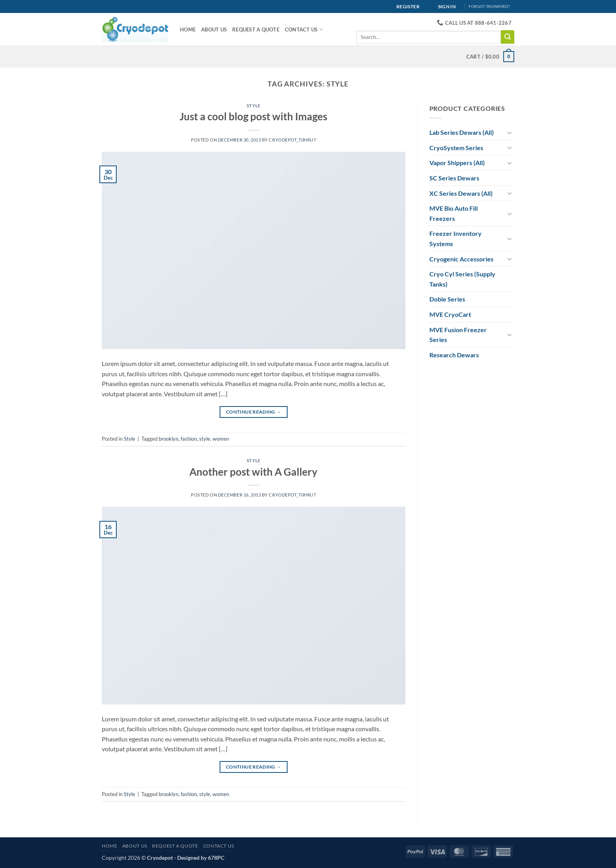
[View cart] (490, 57)
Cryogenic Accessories (461, 259)
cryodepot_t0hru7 (292, 140)
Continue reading (254, 412)
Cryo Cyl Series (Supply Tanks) (462, 279)
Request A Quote (256, 29)
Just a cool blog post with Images (253, 116)
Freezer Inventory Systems (456, 238)
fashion (189, 439)
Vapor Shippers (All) (457, 163)
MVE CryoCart (450, 314)
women (221, 439)
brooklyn (169, 439)
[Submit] (508, 37)
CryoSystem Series (456, 148)
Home (188, 29)
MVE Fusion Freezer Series (458, 335)
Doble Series (447, 299)
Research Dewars (454, 355)
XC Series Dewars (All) (461, 193)
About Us (214, 29)
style (205, 439)
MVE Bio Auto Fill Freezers (454, 213)
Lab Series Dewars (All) (462, 132)
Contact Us (304, 29)
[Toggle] (510, 132)
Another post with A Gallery (253, 472)
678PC (216, 858)
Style (254, 106)
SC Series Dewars (454, 178)
